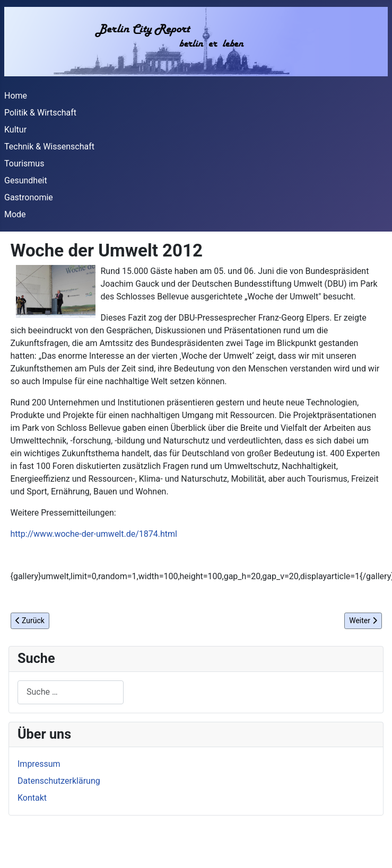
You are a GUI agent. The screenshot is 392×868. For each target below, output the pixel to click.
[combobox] (71, 692)
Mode (15, 214)
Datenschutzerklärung (59, 781)
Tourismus (24, 163)
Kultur (15, 130)
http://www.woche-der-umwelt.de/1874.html (94, 534)
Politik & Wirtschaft (40, 113)
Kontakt (32, 798)
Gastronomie (29, 197)
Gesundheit (26, 180)
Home (16, 96)
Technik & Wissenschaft (49, 147)
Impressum (39, 764)
